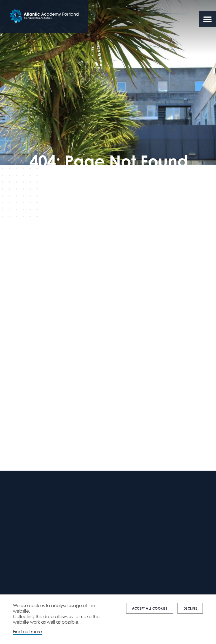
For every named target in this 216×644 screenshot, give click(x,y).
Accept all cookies (150, 608)
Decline (190, 608)
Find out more (27, 632)
